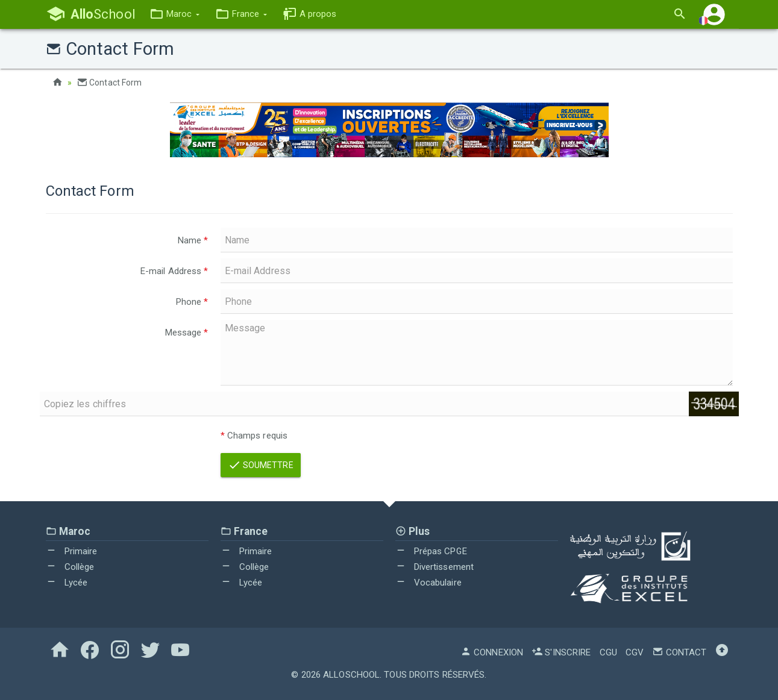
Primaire (72, 551)
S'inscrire (561, 652)
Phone (192, 302)
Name (193, 240)
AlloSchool (351, 675)
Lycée (67, 583)
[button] (174, 14)
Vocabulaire (428, 583)
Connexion (492, 652)
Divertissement (435, 567)
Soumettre (261, 465)
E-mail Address (174, 271)
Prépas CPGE (431, 551)
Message (187, 333)
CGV (635, 652)
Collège (70, 567)
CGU (608, 652)
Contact (679, 652)
